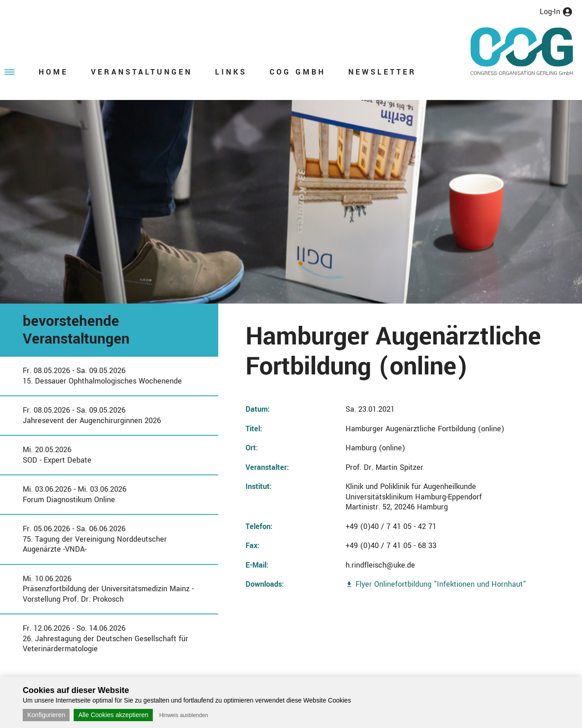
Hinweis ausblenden (183, 715)
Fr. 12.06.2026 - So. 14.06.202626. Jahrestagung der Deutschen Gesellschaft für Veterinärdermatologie (105, 638)
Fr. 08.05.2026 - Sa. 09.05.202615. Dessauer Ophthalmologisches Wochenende (102, 376)
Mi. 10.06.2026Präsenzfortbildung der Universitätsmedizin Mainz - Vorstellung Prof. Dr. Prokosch (108, 589)
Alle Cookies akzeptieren (113, 715)
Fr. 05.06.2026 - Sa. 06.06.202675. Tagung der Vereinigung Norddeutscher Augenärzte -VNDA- (95, 539)
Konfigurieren (46, 715)
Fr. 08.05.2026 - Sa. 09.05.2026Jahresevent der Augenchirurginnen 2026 (92, 415)
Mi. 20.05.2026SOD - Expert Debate (57, 455)
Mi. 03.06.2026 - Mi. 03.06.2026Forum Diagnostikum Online (75, 494)
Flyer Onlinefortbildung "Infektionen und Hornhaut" (441, 584)
